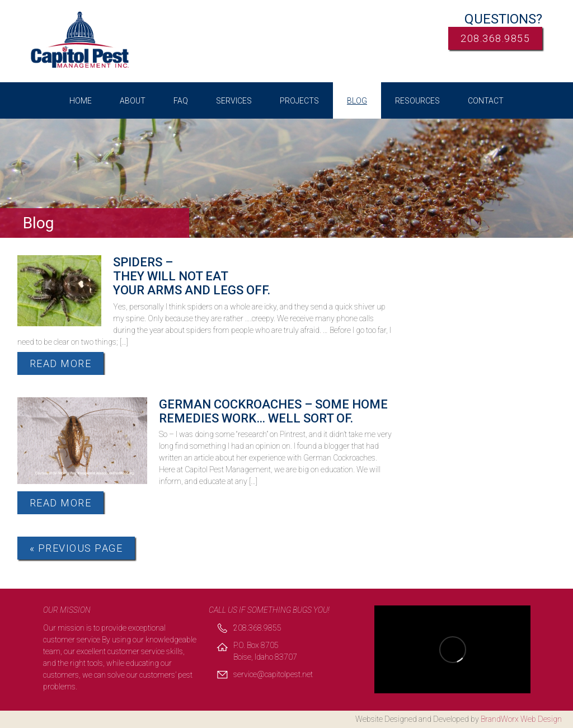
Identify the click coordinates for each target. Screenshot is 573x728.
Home (81, 101)
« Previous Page (76, 548)
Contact (486, 101)
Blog (357, 101)
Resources (417, 101)
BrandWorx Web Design (521, 719)
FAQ (181, 101)
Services (234, 101)
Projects (299, 101)
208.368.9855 (495, 38)
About (133, 101)
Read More (61, 363)
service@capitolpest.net (273, 674)
